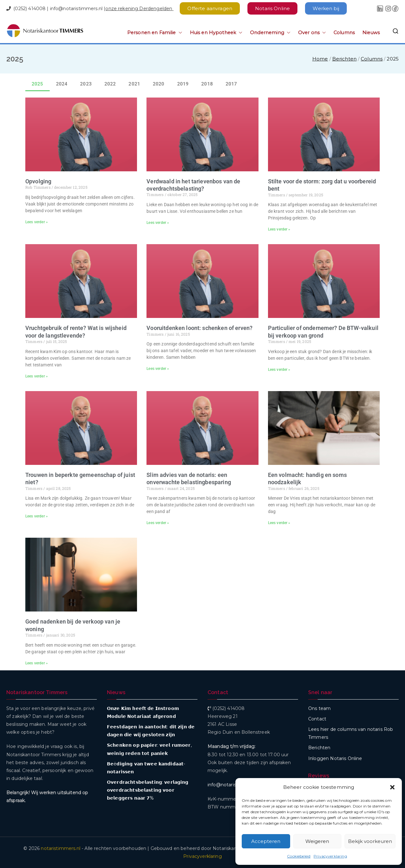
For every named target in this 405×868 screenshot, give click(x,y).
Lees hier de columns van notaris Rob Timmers (351, 733)
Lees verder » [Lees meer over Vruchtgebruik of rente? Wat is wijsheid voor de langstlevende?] (37, 376)
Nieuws (371, 33)
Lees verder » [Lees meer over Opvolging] (37, 222)
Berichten (319, 748)
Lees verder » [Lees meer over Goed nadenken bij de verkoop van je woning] (37, 663)
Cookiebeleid (299, 856)
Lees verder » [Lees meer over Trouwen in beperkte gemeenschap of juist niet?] (37, 516)
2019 (183, 84)
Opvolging (38, 181)
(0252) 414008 (29, 9)
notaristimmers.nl (61, 848)
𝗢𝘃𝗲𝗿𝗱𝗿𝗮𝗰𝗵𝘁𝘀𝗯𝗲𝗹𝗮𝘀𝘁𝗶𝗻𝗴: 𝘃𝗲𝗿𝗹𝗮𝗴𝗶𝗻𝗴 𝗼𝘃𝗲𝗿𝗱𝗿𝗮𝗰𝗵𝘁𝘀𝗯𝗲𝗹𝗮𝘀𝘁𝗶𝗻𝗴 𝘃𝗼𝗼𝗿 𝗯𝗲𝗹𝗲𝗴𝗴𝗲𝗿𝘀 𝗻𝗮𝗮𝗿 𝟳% (148, 790)
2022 (110, 84)
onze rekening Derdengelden (139, 9)
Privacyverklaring (330, 856)
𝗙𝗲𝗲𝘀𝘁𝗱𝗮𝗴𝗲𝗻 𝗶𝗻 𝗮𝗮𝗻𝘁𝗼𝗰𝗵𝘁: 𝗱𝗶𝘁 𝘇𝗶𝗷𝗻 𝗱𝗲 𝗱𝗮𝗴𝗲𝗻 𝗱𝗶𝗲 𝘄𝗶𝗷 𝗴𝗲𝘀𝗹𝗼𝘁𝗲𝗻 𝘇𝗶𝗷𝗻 (151, 731)
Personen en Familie (155, 33)
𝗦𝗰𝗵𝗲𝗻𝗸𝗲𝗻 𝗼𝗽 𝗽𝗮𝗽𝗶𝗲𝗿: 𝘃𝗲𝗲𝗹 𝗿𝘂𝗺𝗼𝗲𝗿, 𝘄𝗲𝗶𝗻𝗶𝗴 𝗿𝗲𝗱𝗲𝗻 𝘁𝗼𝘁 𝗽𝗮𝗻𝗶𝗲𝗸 (149, 749)
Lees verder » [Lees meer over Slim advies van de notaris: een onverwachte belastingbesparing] (158, 523)
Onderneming (270, 33)
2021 (134, 84)
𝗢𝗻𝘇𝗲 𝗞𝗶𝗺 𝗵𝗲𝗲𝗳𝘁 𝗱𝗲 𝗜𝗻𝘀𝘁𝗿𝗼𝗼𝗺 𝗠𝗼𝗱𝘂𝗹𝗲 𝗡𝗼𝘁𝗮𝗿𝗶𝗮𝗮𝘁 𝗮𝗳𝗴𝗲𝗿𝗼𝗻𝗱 (143, 712)
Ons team (319, 708)
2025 (37, 84)
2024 (62, 84)
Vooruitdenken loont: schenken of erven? (199, 328)
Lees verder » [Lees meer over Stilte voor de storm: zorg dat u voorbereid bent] (279, 229)
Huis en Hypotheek (216, 33)
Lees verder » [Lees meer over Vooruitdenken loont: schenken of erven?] (158, 369)
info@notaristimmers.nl (76, 9)
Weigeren (317, 841)
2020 (159, 84)
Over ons (312, 33)
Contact (317, 719)
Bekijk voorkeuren (370, 841)
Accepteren (266, 841)
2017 (231, 84)
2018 (207, 84)
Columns (344, 33)
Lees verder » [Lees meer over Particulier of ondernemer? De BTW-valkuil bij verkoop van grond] (279, 370)
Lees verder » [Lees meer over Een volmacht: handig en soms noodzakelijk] (279, 523)
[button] (392, 787)
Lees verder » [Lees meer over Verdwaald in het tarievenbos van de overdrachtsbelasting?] (158, 223)
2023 (86, 84)
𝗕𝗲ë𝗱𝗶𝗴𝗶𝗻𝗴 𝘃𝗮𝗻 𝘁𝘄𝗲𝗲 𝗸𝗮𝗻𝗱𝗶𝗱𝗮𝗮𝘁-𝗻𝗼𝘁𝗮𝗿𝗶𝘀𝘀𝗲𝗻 (146, 768)
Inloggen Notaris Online (335, 758)
